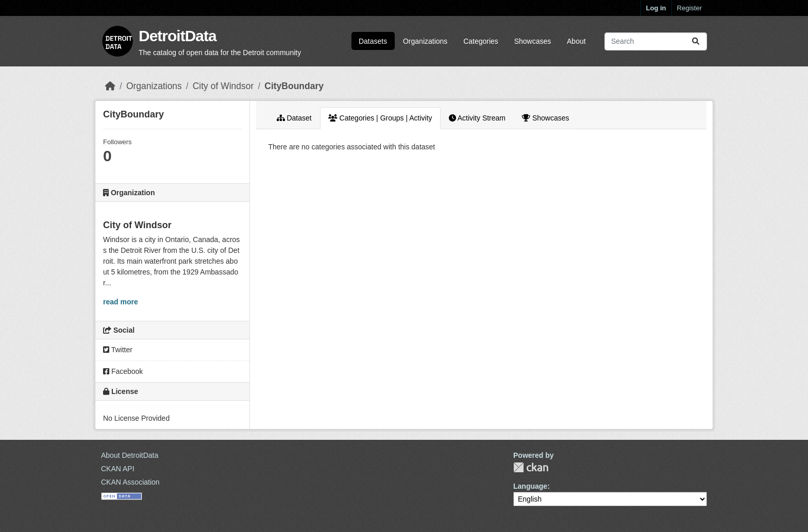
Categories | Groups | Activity (380, 118)
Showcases (533, 41)
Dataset (294, 118)
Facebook (123, 371)
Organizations (425, 41)
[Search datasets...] (656, 41)
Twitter (118, 350)
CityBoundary (294, 86)
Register (689, 8)
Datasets (373, 41)
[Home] (110, 86)
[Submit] (696, 41)
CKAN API (118, 469)
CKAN (531, 467)
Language (530, 486)
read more (121, 302)
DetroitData (178, 36)
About (576, 41)
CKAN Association (130, 482)
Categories (481, 41)
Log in (656, 8)
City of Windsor (223, 86)
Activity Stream (477, 118)
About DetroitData (130, 455)
